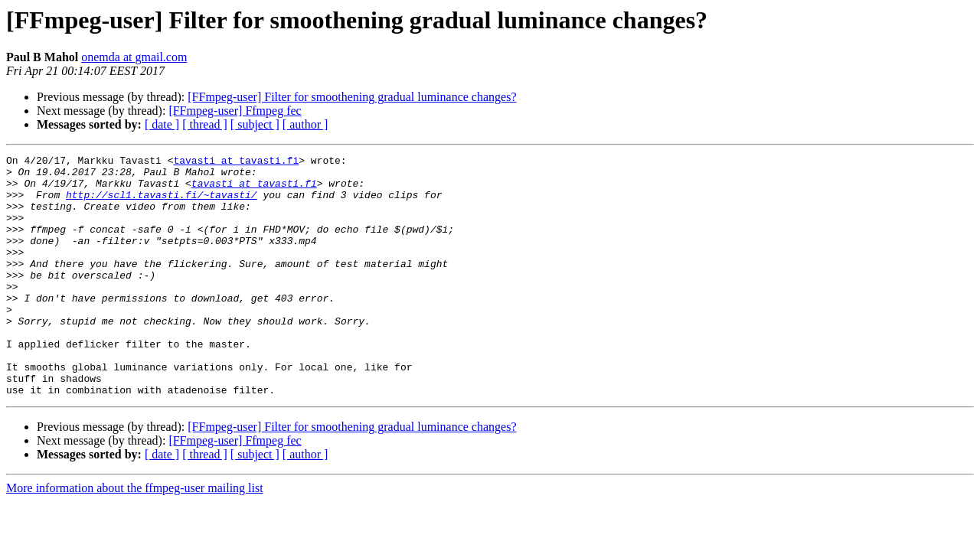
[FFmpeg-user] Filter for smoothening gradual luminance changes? (352, 97)
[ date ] (162, 124)
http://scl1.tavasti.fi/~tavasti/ (162, 204)
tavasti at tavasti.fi (236, 162)
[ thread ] (205, 124)
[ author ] (305, 124)
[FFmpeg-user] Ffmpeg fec (235, 111)
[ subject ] (255, 124)
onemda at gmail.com (134, 57)
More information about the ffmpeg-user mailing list (135, 536)
